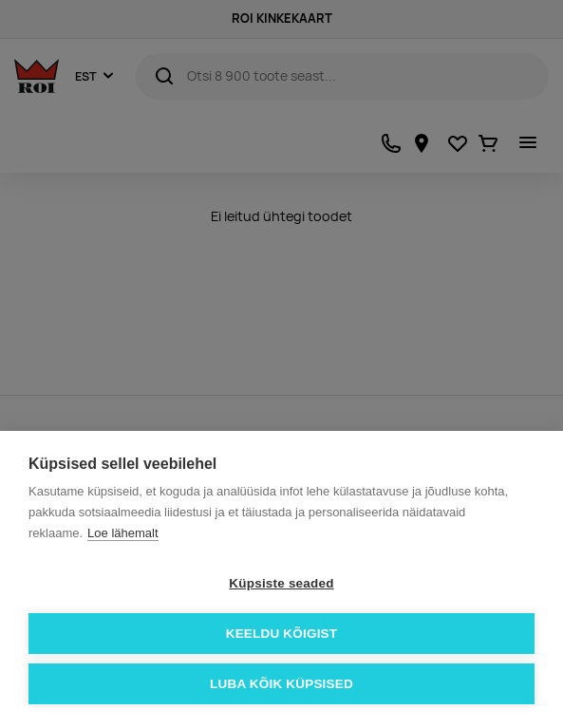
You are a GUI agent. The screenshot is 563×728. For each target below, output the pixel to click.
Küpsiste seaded (281, 583)
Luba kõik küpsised (281, 684)
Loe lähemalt (122, 533)
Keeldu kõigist (282, 634)
